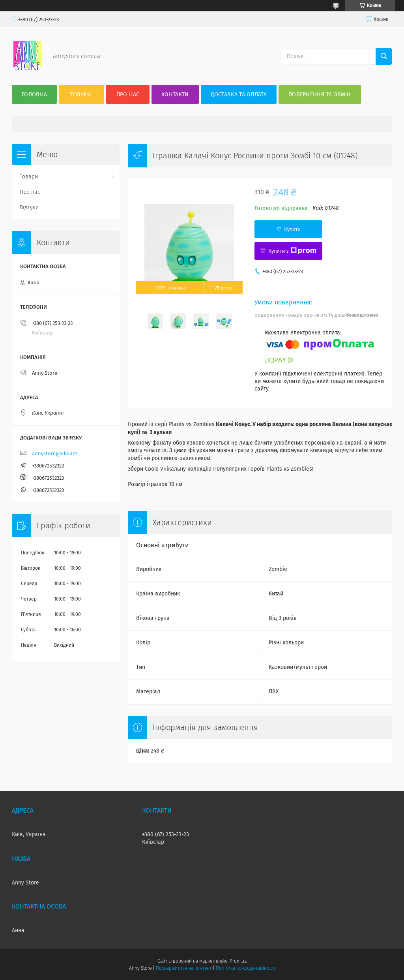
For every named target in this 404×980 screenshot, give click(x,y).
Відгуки (29, 207)
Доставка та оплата (239, 95)
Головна (34, 95)
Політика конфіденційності (245, 968)
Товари (80, 95)
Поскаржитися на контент (184, 968)
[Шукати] (384, 56)
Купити (292, 229)
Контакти (175, 95)
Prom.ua (238, 961)
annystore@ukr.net (55, 453)
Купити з (292, 251)
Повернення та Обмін (320, 95)
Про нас (128, 95)
